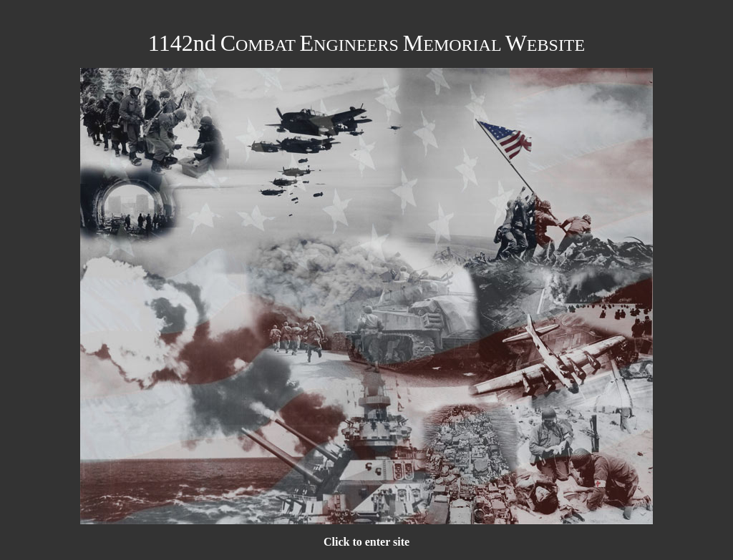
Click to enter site (366, 542)
